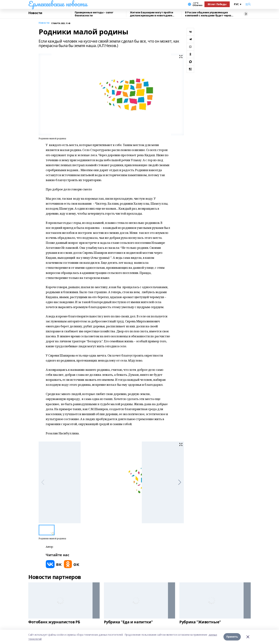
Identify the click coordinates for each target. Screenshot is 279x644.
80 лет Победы (217, 4)
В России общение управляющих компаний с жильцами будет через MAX (208, 14)
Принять (232, 637)
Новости (35, 13)
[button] (180, 482)
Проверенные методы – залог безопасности (94, 14)
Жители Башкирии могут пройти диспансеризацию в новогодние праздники (151, 14)
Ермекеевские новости (58, 4)
